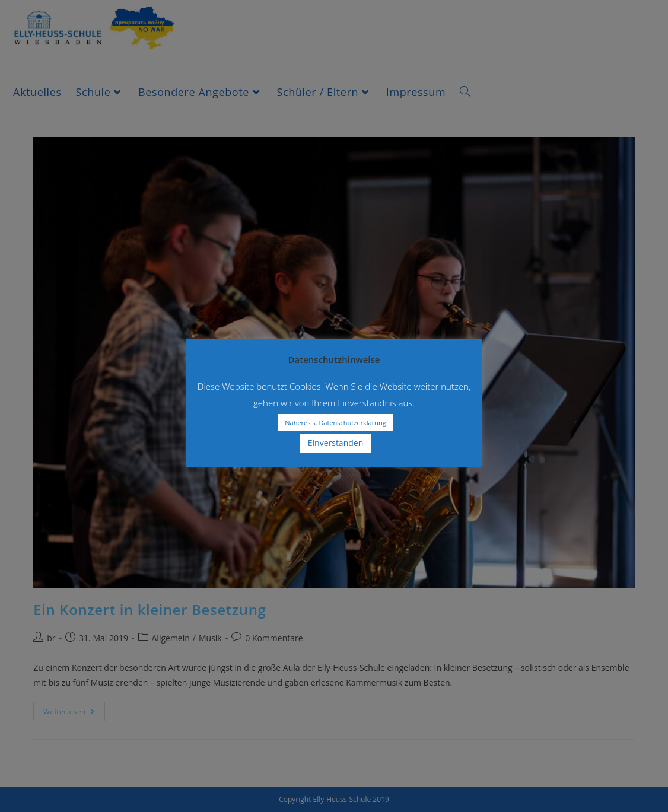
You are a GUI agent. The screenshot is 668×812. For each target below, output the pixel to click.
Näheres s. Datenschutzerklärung (335, 423)
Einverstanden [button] (336, 443)
